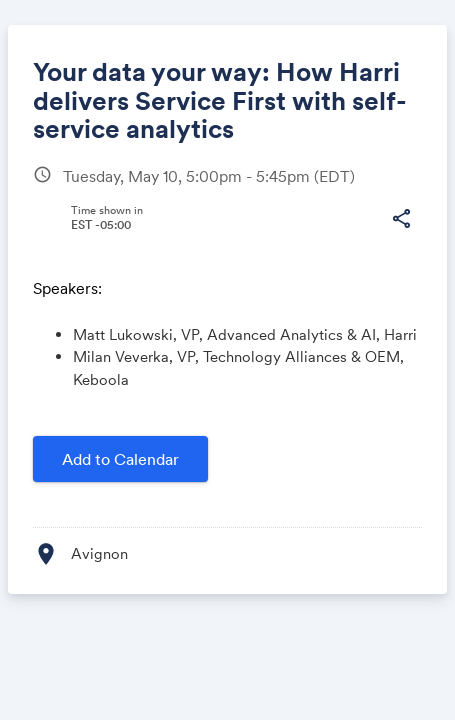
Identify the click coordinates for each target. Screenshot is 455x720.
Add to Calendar (120, 459)
